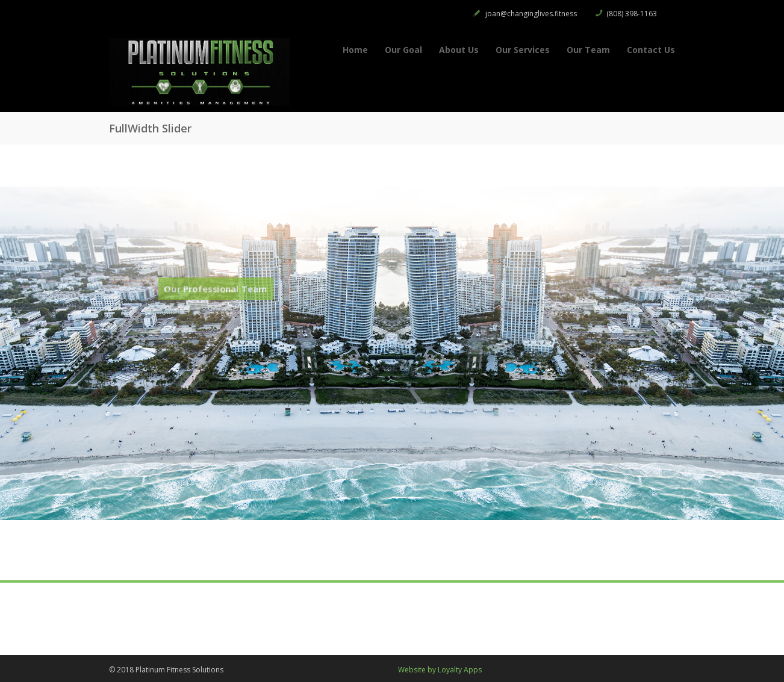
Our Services (523, 50)
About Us (459, 50)
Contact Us (651, 50)
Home (355, 50)
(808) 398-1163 (632, 14)
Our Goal (403, 50)
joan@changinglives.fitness (531, 14)
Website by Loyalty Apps (440, 670)
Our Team (588, 50)
